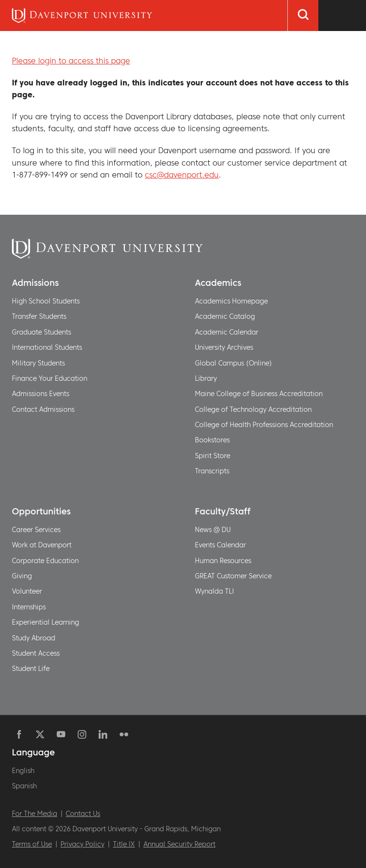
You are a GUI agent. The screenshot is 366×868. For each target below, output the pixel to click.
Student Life (31, 669)
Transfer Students (39, 316)
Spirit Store (213, 456)
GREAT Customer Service (233, 576)
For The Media (35, 814)
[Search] (303, 16)
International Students (47, 347)
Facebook (19, 734)
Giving (22, 576)
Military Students (38, 363)
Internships (29, 607)
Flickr (124, 734)
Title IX (124, 844)
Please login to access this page (71, 61)
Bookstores (212, 440)
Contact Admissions (43, 409)
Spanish (24, 786)
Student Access (36, 653)
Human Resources (223, 561)
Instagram (82, 734)
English (23, 771)
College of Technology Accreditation (253, 409)
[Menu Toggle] (342, 16)
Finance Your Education (50, 378)
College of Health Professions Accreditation (264, 425)
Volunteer (27, 591)
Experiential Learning (46, 622)
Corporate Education (45, 561)
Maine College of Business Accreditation (259, 394)
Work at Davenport (42, 545)
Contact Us (83, 814)
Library (206, 378)
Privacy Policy (82, 844)
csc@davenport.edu (182, 175)
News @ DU (213, 530)
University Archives (224, 347)
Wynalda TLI (214, 591)
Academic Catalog (225, 316)
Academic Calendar (227, 332)
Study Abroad (34, 638)
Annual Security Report (179, 844)
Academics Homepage (231, 301)
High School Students (46, 301)
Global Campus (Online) (234, 363)
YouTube (61, 734)
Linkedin (103, 734)
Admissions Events (41, 394)
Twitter (40, 734)
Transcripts (212, 471)
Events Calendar (220, 545)
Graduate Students (41, 332)
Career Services (36, 530)
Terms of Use (32, 844)
